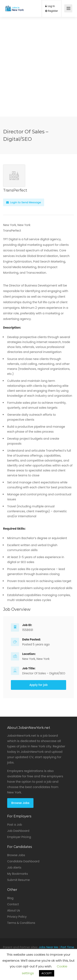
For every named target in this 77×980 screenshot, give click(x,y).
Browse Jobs (20, 803)
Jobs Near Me (49, 947)
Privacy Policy (17, 917)
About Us (14, 910)
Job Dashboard (18, 831)
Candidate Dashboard (23, 861)
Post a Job (15, 825)
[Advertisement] (38, 78)
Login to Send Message (24, 202)
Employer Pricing (19, 837)
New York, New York (36, 659)
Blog (10, 898)
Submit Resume (18, 880)
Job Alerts (14, 868)
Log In (50, 6)
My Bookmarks (18, 874)
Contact (13, 904)
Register (52, 11)
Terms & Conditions (21, 923)
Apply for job (38, 685)
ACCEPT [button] (47, 973)
